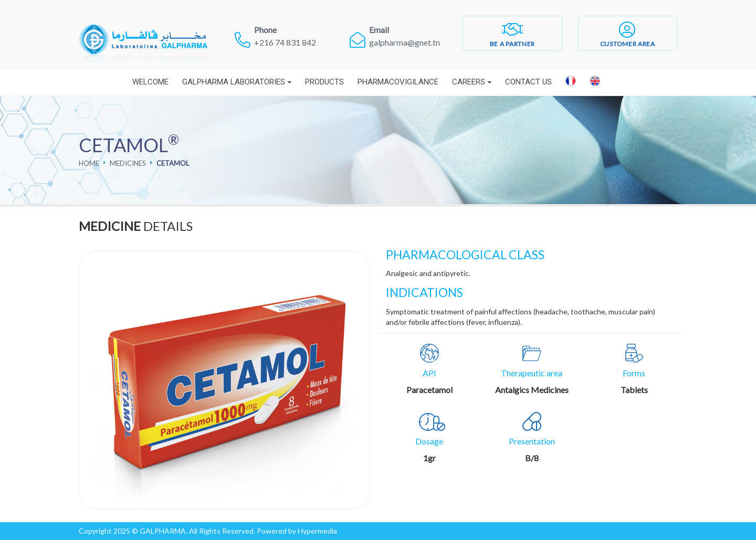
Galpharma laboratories (234, 82)
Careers (469, 82)
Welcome (150, 82)
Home (89, 163)
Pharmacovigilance (398, 82)
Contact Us (528, 82)
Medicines (128, 163)
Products (324, 82)
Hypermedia (317, 531)
